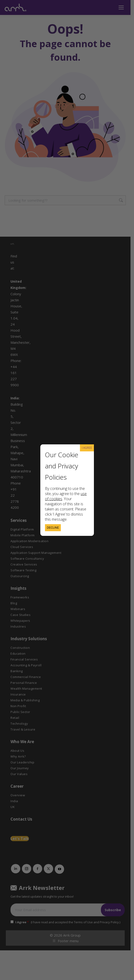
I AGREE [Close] (87, 448)
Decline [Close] (53, 528)
